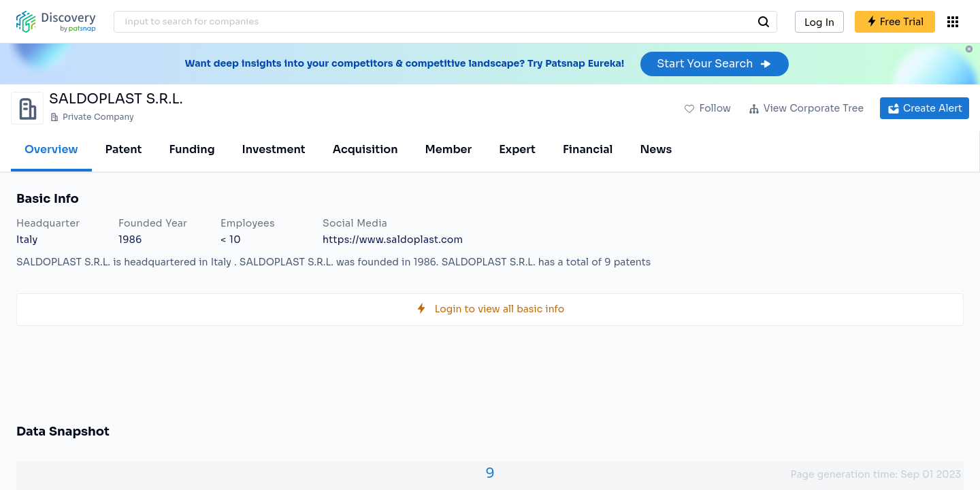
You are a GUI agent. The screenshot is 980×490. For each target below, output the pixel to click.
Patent (124, 149)
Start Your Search (714, 64)
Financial (588, 149)
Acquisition (365, 149)
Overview (51, 149)
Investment (274, 149)
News (656, 149)
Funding (192, 149)
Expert (517, 149)
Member (449, 149)
